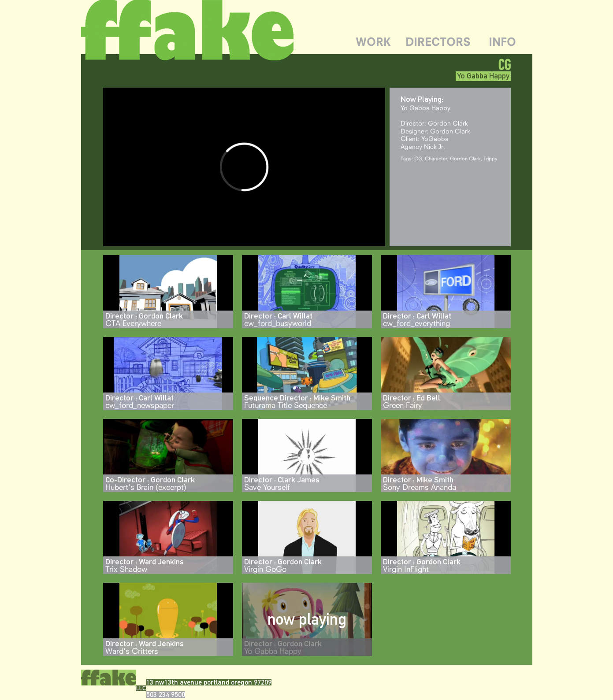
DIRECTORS (438, 42)
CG (418, 158)
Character (436, 158)
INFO (502, 42)
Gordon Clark (465, 158)
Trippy (490, 158)
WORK (373, 42)
